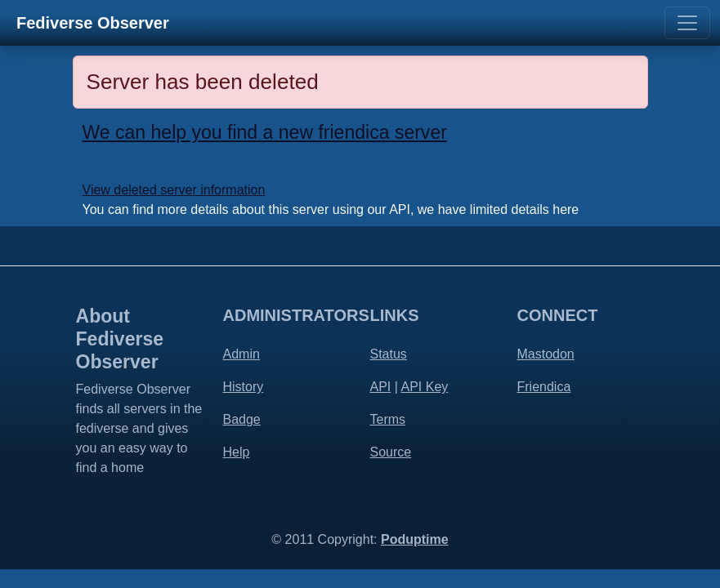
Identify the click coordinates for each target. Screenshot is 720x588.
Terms (388, 419)
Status (389, 354)
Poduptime (415, 539)
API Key (424, 387)
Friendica (544, 387)
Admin (241, 354)
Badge (242, 419)
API (381, 387)
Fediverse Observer (93, 23)
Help (237, 452)
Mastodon (546, 354)
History (244, 387)
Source (391, 452)
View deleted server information (174, 190)
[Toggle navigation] (687, 23)
